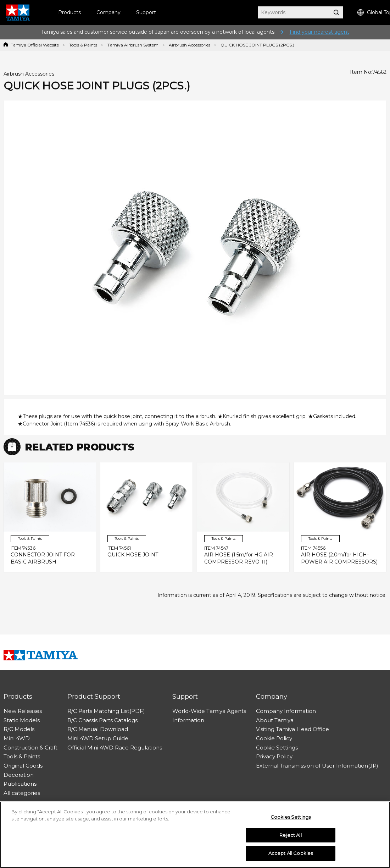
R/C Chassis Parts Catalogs (102, 720)
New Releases (23, 711)
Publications (20, 784)
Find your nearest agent (319, 32)
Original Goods (23, 766)
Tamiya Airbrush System (133, 45)
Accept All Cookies (291, 854)
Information (188, 720)
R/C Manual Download (98, 729)
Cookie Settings (277, 748)
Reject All (290, 835)
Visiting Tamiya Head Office (292, 729)
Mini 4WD (17, 738)
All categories (22, 793)
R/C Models (19, 729)
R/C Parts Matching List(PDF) (106, 711)
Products (69, 12)
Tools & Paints (83, 45)
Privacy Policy (274, 756)
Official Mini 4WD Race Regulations (115, 748)
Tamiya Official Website (35, 45)
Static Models (22, 720)
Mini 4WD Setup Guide (98, 738)
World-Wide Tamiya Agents (209, 711)
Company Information (286, 711)
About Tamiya (275, 720)
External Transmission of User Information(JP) (317, 766)
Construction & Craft (30, 748)
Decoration (19, 775)
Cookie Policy (274, 738)
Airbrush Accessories (190, 45)
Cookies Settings (291, 818)
